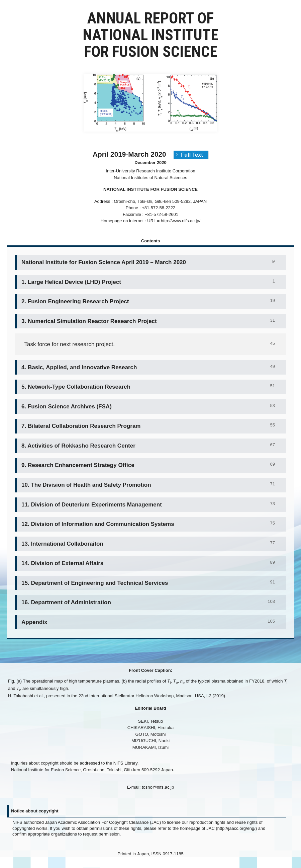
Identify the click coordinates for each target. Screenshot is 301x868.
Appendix (34, 622)
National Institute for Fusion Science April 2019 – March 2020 (104, 262)
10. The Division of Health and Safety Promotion (86, 485)
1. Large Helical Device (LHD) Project (71, 282)
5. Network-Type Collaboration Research (76, 387)
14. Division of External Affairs (62, 563)
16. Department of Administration (66, 602)
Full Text (192, 155)
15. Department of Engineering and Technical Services (95, 583)
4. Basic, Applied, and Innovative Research (79, 367)
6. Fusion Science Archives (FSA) (67, 407)
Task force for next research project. (69, 344)
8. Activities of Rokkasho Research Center (78, 446)
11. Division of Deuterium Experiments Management (92, 505)
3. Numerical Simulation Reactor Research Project (89, 321)
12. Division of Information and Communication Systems (98, 524)
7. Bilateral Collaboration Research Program (81, 426)
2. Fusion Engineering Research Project (75, 301)
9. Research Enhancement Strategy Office (78, 465)
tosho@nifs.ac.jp (158, 787)
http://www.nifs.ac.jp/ (181, 221)
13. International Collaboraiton (62, 544)
